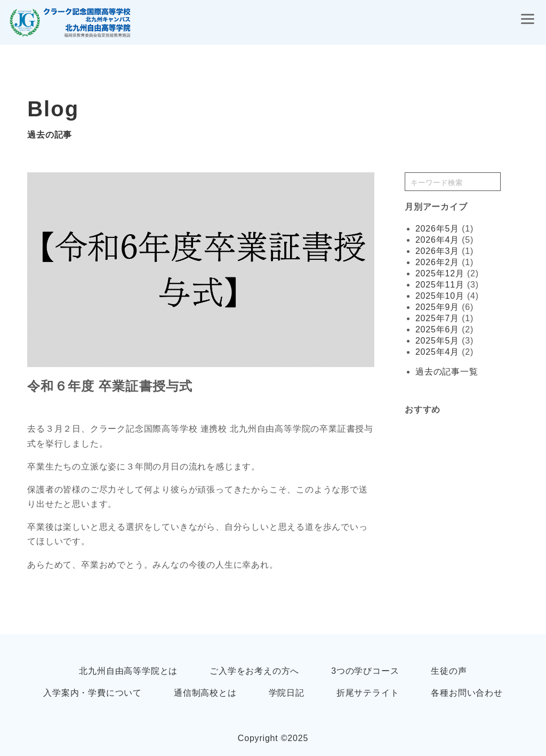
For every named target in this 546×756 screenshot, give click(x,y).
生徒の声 (449, 671)
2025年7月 (437, 318)
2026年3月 (437, 251)
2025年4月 (437, 352)
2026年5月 (437, 229)
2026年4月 (437, 240)
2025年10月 (440, 296)
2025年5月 (437, 341)
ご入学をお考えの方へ (254, 671)
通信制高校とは (205, 693)
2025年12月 (440, 273)
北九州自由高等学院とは (128, 671)
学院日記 (287, 693)
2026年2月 (437, 262)
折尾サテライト (368, 693)
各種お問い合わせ (467, 693)
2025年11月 (440, 285)
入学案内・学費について (93, 693)
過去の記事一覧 (447, 372)
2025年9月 (437, 307)
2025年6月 (437, 329)
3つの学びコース (365, 671)
